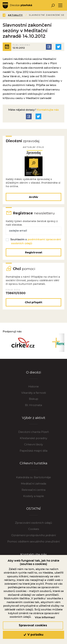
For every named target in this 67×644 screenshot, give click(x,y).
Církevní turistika (33, 463)
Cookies (34, 529)
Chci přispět (33, 302)
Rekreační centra (33, 490)
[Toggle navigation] (60, 5)
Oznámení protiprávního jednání (33, 535)
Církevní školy (33, 444)
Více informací (45, 617)
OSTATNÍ (33, 509)
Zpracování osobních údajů (33, 523)
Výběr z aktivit (34, 418)
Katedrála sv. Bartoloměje (33, 477)
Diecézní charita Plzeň (33, 432)
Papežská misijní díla (33, 451)
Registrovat (34, 252)
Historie (33, 386)
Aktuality (15, 15)
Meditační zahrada (33, 484)
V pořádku (33, 635)
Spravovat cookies (33, 625)
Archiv (33, 197)
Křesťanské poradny (33, 438)
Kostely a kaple (34, 496)
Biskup (34, 399)
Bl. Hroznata (33, 405)
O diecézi (34, 372)
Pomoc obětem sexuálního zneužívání (33, 541)
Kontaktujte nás (48, 110)
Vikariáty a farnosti (34, 393)
